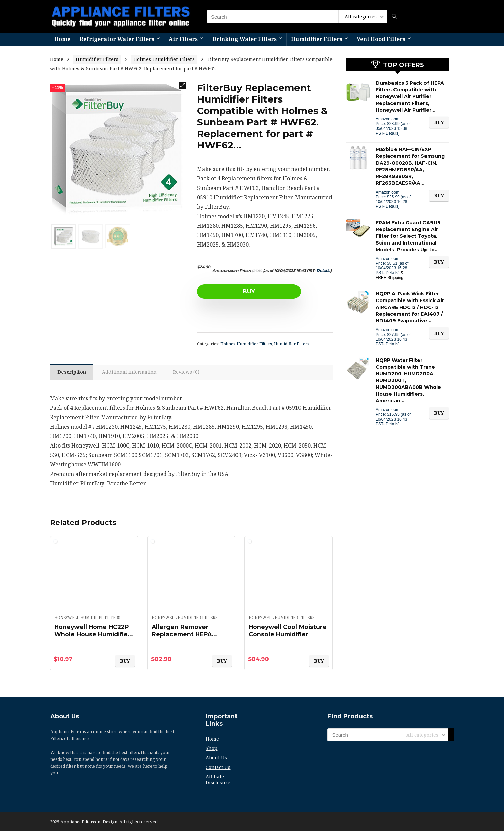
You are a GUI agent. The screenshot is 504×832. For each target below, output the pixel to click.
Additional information (131, 372)
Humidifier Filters (317, 39)
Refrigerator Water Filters (117, 39)
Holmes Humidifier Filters (164, 59)
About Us (216, 758)
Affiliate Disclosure (218, 780)
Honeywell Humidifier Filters (87, 618)
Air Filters (183, 39)
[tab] (72, 372)
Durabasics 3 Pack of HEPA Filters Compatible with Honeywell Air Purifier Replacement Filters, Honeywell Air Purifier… (410, 96)
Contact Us (218, 768)
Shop (211, 749)
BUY (236, 291)
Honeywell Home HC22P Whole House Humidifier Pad (94, 635)
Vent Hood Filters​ (381, 39)
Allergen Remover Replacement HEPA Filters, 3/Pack (183, 635)
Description (72, 372)
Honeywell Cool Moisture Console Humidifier (277, 635)
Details (323, 271)
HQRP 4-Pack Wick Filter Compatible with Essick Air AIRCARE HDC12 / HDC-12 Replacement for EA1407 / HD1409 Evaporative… (410, 307)
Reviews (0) (188, 372)
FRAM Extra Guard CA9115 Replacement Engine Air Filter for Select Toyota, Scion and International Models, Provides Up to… (408, 236)
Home (62, 39)
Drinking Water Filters (244, 39)
